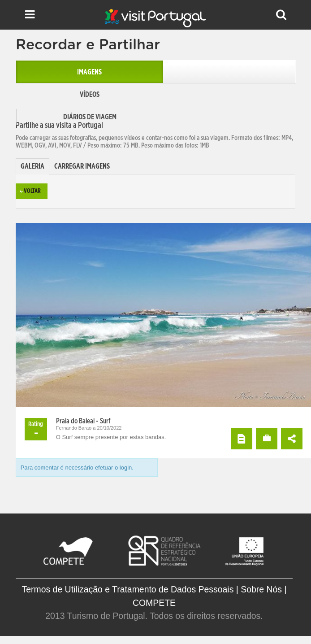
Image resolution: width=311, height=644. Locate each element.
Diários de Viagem (90, 117)
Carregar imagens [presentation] (82, 166)
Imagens (89, 72)
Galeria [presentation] (32, 166)
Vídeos (90, 95)
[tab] (32, 167)
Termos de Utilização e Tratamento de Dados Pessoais (128, 589)
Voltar (32, 191)
